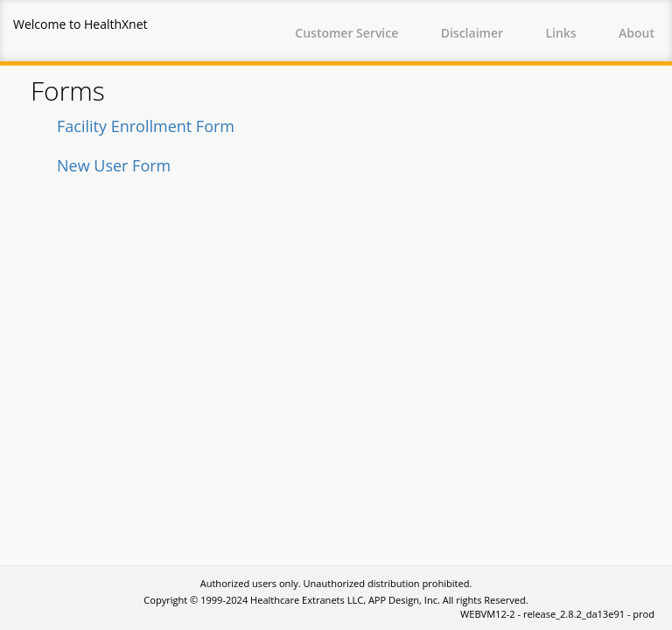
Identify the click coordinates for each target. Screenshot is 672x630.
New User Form (114, 165)
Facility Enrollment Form (146, 126)
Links (560, 33)
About (637, 33)
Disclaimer (472, 33)
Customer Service (346, 33)
